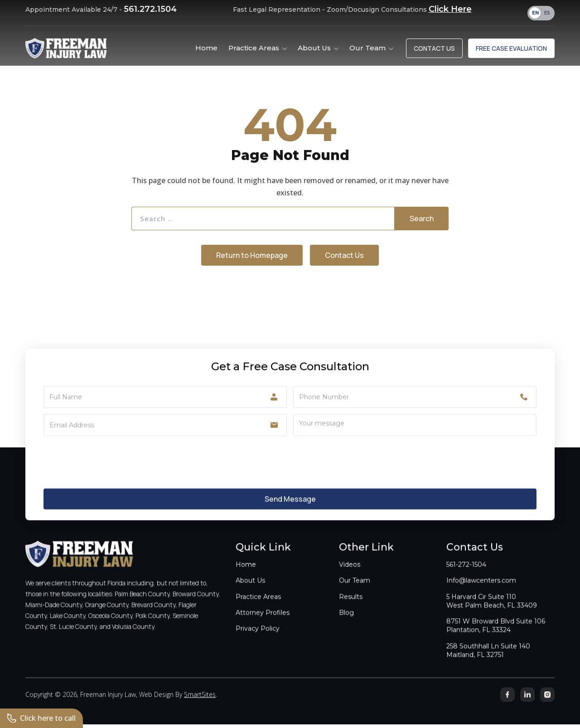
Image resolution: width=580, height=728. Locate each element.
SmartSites (200, 704)
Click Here (450, 9)
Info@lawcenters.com (481, 590)
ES (547, 13)
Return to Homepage (252, 255)
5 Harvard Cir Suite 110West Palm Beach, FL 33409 (492, 610)
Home (246, 574)
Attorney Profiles (263, 621)
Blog (346, 621)
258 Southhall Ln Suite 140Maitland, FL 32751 (488, 659)
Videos (350, 574)
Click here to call (41, 718)
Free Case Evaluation (511, 48)
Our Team (355, 590)
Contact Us (434, 48)
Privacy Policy (258, 638)
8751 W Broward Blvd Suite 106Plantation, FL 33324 (496, 635)
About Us (250, 590)
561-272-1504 (466, 574)
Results (351, 606)
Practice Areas (258, 606)
